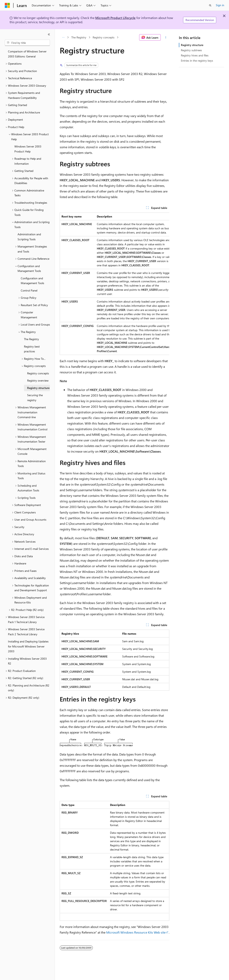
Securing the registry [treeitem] (35, 398)
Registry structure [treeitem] (38, 388)
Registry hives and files (195, 55)
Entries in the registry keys (197, 61)
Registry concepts (104, 37)
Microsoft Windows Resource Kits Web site (136, 932)
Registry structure (192, 45)
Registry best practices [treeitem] (32, 349)
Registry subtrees (191, 50)
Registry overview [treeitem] (38, 380)
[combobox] (27, 43)
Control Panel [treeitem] (29, 290)
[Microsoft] (7, 5)
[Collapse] (49, 34)
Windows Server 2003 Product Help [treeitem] (28, 149)
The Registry (79, 37)
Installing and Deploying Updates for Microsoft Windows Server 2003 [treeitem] (28, 646)
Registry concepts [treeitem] (38, 373)
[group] (114, 284)
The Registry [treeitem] (31, 339)
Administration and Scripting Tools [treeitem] (29, 237)
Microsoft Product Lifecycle (115, 18)
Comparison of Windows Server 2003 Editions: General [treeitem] (27, 54)
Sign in (220, 5)
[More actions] (166, 37)
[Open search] (210, 5)
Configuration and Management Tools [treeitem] (32, 281)
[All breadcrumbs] (63, 37)
